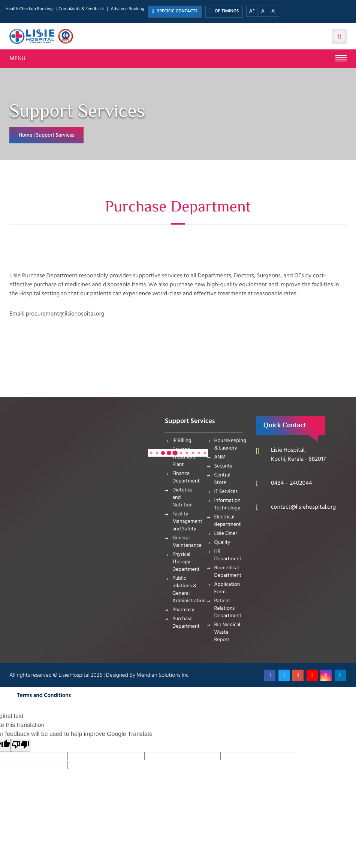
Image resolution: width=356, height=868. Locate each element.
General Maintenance (187, 542)
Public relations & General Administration (187, 590)
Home (25, 135)
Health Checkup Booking (29, 9)
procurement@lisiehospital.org (65, 314)
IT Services (226, 492)
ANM (220, 457)
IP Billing (182, 441)
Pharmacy (183, 610)
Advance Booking (127, 9)
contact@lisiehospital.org (303, 507)
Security (224, 466)
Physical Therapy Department (186, 562)
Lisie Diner (226, 534)
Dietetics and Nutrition (182, 498)
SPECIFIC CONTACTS (175, 11)
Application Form (227, 588)
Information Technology (227, 504)
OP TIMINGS (224, 11)
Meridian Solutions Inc (162, 675)
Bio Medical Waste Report (227, 632)
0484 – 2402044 (292, 483)
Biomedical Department (228, 572)
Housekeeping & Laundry (229, 444)
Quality (222, 543)
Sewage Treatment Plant (184, 457)
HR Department (228, 555)
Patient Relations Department (228, 608)
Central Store (222, 479)
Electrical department (228, 521)
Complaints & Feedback (81, 9)
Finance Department (186, 477)
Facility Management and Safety (187, 522)
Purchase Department (186, 623)
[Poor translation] (21, 745)
